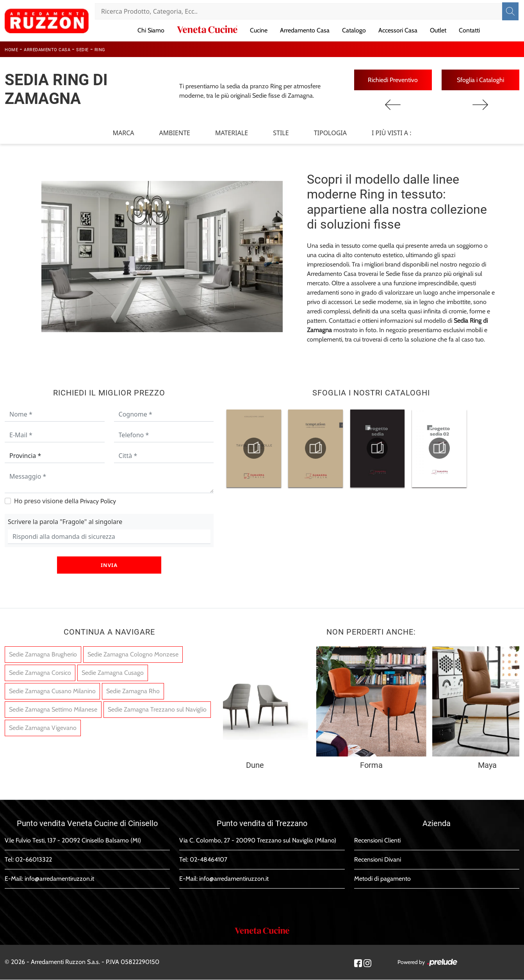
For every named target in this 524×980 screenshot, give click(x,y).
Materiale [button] (232, 133)
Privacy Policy (98, 502)
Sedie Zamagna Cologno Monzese (133, 655)
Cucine (259, 30)
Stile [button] (281, 133)
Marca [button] (123, 133)
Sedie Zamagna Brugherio (43, 655)
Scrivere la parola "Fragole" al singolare (65, 522)
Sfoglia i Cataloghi (480, 80)
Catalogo (354, 30)
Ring (100, 50)
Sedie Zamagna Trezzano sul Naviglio (157, 710)
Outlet (438, 30)
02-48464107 (209, 860)
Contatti (469, 30)
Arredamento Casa (305, 30)
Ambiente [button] (175, 133)
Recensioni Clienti (377, 841)
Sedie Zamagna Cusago (113, 673)
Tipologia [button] (330, 133)
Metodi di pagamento (382, 879)
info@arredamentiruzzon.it (59, 879)
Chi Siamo (151, 30)
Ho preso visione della (65, 501)
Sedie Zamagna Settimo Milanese (53, 710)
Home (11, 50)
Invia (109, 565)
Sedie (82, 50)
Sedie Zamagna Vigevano (43, 728)
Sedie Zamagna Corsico (40, 673)
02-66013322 (34, 860)
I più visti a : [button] (392, 133)
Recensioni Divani (378, 860)
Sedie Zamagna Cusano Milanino (52, 691)
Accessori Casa (398, 30)
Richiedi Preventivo (393, 80)
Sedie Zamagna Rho (133, 691)
